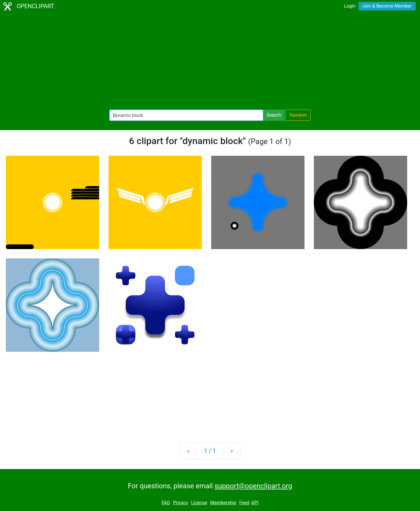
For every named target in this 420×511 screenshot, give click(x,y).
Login (350, 6)
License (199, 503)
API (255, 503)
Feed (244, 503)
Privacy (181, 503)
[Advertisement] (210, 61)
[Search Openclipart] (186, 115)
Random (298, 115)
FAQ (166, 503)
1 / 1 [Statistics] (210, 451)
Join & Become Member (387, 6)
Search (274, 115)
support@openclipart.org (253, 486)
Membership (223, 503)
